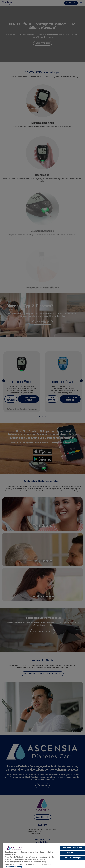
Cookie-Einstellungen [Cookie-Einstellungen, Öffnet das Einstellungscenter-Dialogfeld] (72, 858)
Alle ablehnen (72, 853)
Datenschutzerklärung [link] (14, 867)
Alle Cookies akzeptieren (72, 848)
